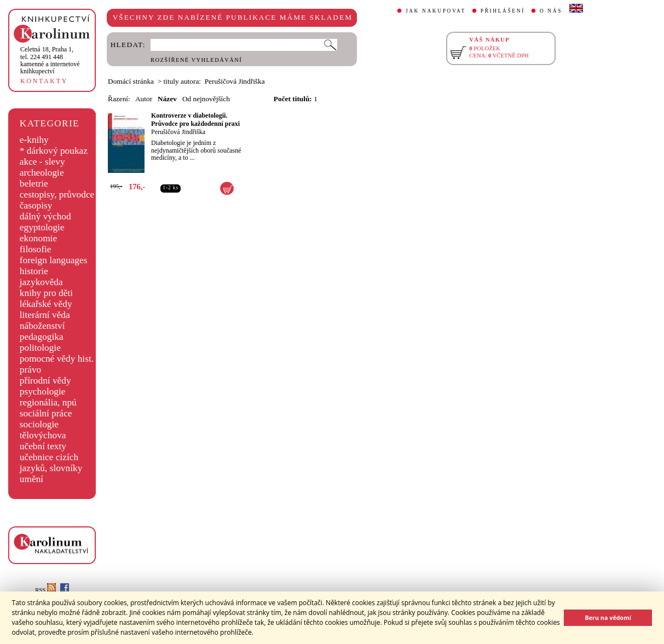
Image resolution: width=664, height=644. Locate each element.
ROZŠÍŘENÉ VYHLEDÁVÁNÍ (196, 60)
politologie (40, 348)
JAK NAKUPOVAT (436, 11)
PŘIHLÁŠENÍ (503, 11)
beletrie (34, 184)
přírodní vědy (45, 381)
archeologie (42, 173)
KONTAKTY (44, 81)
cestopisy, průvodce (57, 195)
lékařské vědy (46, 304)
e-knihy (34, 140)
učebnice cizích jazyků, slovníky (51, 463)
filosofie (36, 249)
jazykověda (41, 282)
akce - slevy (42, 162)
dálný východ (45, 216)
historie (34, 271)
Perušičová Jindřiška (178, 132)
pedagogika (42, 337)
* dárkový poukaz (54, 151)
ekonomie (38, 238)
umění (31, 479)
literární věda (45, 315)
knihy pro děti (46, 293)
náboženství (42, 326)
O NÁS (551, 11)
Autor (144, 99)
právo (30, 370)
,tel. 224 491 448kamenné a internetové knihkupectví (50, 60)
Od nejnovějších (206, 99)
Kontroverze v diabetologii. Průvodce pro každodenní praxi (195, 120)
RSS (45, 590)
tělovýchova (43, 435)
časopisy (36, 205)
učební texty (43, 446)
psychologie (43, 391)
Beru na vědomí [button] (608, 617)
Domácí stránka (131, 81)
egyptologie (42, 227)
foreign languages (54, 260)
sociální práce (46, 413)
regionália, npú (48, 402)
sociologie (39, 424)
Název (167, 99)
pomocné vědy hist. (57, 359)
